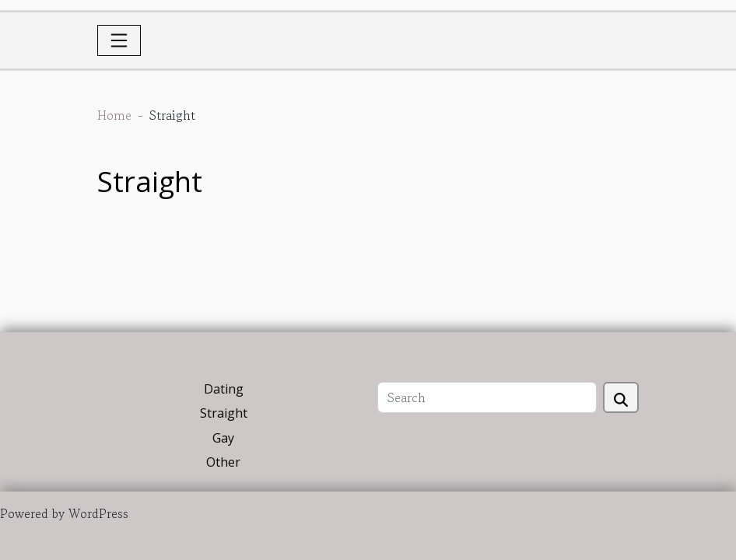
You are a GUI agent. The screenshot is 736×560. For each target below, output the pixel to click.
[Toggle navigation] (119, 40)
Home (114, 115)
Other (223, 462)
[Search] (487, 397)
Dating (224, 389)
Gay (223, 438)
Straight (224, 413)
